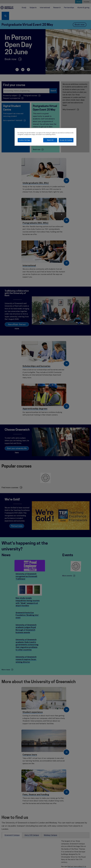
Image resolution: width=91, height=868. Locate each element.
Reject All (50, 140)
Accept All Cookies (66, 140)
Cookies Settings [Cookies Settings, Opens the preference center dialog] (25, 140)
